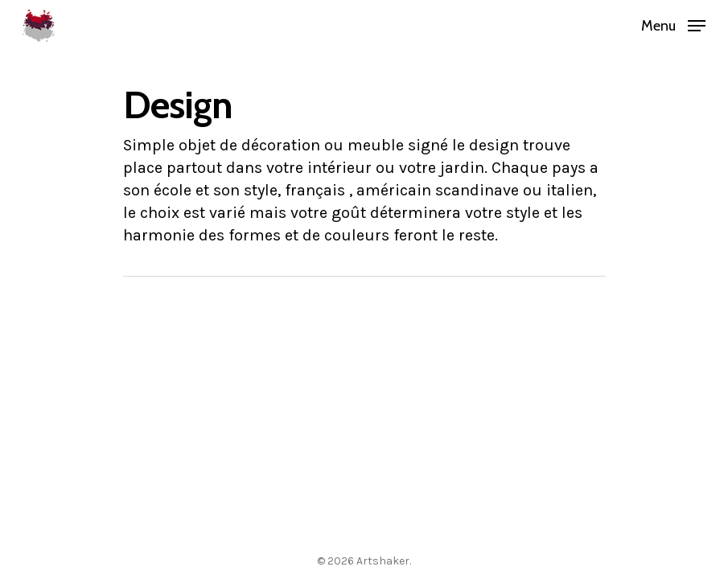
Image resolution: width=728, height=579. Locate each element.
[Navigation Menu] (673, 24)
